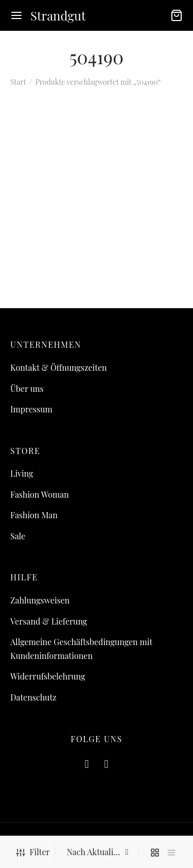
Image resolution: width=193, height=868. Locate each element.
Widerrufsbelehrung (48, 676)
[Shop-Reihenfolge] (98, 852)
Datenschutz (33, 697)
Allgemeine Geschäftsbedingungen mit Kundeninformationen (81, 649)
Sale (18, 536)
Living (22, 473)
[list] (171, 852)
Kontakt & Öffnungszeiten (59, 367)
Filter (33, 852)
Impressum (31, 409)
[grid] (155, 852)
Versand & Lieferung (49, 621)
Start (18, 82)
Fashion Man (34, 515)
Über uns (27, 389)
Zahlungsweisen (40, 600)
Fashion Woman (40, 494)
